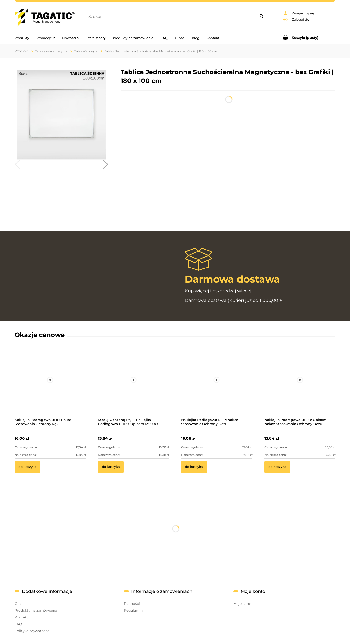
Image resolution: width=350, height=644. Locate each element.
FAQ (18, 624)
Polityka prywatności (32, 631)
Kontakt (21, 617)
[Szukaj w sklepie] (171, 17)
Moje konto (243, 604)
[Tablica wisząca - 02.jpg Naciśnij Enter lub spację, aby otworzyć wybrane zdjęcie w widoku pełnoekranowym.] (61, 115)
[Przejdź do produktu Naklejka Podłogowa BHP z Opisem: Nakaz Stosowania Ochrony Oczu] (300, 386)
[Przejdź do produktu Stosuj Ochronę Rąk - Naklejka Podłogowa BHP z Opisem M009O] (134, 386)
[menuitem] (22, 38)
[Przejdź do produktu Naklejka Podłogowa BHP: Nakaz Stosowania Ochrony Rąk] (50, 386)
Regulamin (133, 610)
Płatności (132, 604)
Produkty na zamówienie (36, 610)
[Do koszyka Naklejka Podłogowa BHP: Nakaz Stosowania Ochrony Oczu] (194, 467)
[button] (17, 165)
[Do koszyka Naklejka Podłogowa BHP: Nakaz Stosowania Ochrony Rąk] (27, 467)
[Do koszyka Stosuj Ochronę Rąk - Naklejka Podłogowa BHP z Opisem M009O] (111, 467)
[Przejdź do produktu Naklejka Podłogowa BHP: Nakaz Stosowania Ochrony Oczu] (217, 386)
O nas (19, 604)
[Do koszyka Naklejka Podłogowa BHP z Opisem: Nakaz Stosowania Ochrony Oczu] (277, 467)
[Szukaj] (262, 17)
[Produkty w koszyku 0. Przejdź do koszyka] (305, 38)
